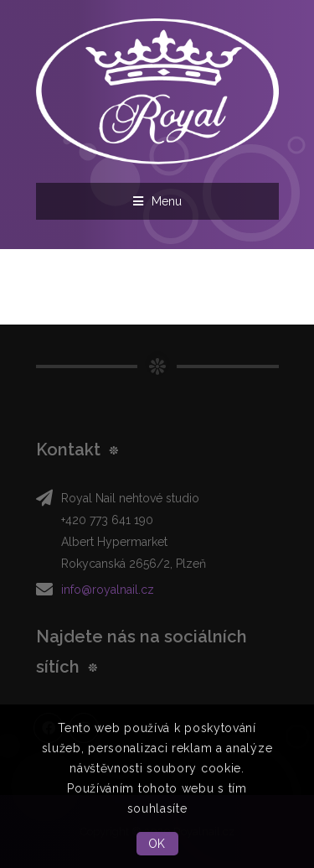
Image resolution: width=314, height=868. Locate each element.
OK (157, 844)
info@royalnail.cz (108, 590)
